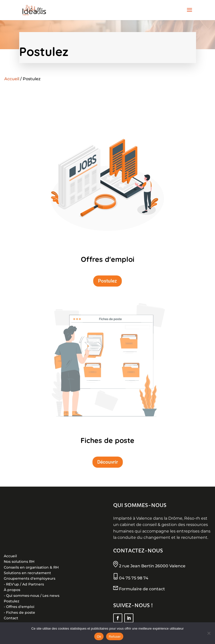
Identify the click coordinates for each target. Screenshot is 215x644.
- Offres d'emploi (19, 607)
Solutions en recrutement (27, 573)
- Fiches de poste (19, 612)
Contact (11, 618)
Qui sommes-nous (23, 596)
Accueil (12, 79)
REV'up (13, 584)
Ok (99, 637)
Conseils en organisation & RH (31, 567)
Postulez (107, 281)
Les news (51, 596)
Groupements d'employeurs (30, 578)
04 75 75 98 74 (133, 578)
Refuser (115, 637)
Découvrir (108, 462)
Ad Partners (33, 584)
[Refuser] (209, 633)
